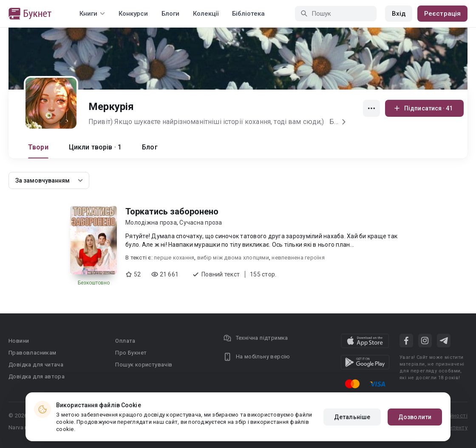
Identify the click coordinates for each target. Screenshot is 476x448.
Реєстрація (442, 14)
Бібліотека (248, 14)
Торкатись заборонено (172, 211)
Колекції (206, 14)
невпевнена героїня (298, 258)
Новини (19, 341)
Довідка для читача (36, 365)
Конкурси (133, 14)
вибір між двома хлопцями (233, 258)
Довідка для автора (37, 376)
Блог (150, 147)
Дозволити (415, 417)
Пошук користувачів (144, 365)
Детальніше (352, 417)
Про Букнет (131, 353)
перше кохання (174, 258)
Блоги (170, 14)
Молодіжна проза (151, 223)
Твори (38, 147)
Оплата (125, 341)
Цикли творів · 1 (95, 147)
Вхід (399, 14)
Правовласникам (33, 353)
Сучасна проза (201, 223)
